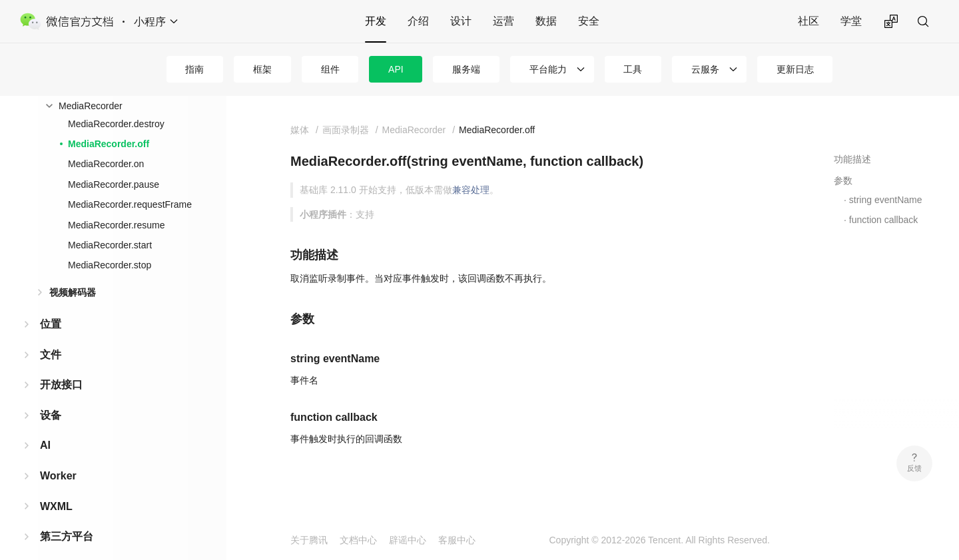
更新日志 (795, 69)
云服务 (705, 69)
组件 (330, 69)
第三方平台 (67, 536)
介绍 (418, 21)
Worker (58, 476)
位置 (51, 324)
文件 (51, 355)
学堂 (851, 21)
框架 (262, 69)
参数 (843, 180)
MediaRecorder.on (106, 164)
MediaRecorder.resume (117, 225)
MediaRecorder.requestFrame (130, 204)
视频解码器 (73, 292)
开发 (376, 21)
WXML (56, 506)
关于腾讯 (309, 540)
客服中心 (457, 540)
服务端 (466, 69)
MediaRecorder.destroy (116, 124)
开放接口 (61, 385)
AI (45, 445)
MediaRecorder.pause (114, 184)
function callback (884, 220)
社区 (808, 21)
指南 (194, 69)
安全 (589, 21)
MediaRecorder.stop (110, 265)
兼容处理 (471, 190)
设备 (51, 415)
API (396, 69)
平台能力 (548, 69)
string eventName (886, 200)
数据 (546, 21)
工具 (633, 69)
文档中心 (358, 540)
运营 (503, 21)
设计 (461, 21)
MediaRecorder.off (109, 144)
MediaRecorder (91, 106)
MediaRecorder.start (110, 245)
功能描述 (852, 159)
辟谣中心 (408, 540)
